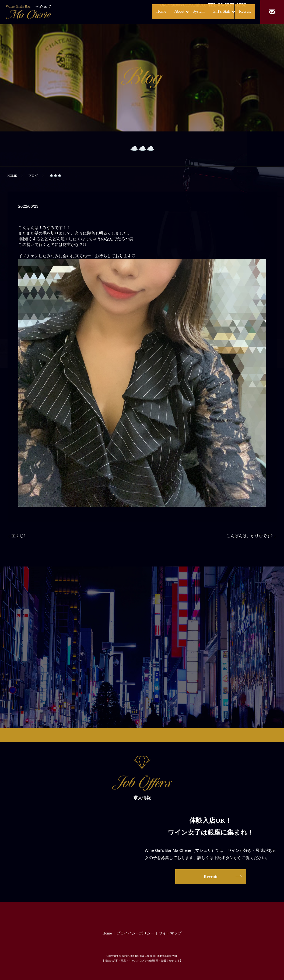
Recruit (239, 11)
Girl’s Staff (209, 11)
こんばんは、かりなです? (250, 536)
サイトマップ (170, 933)
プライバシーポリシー (135, 933)
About (159, 11)
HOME (12, 176)
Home (139, 11)
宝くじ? (19, 536)
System (184, 11)
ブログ (33, 176)
